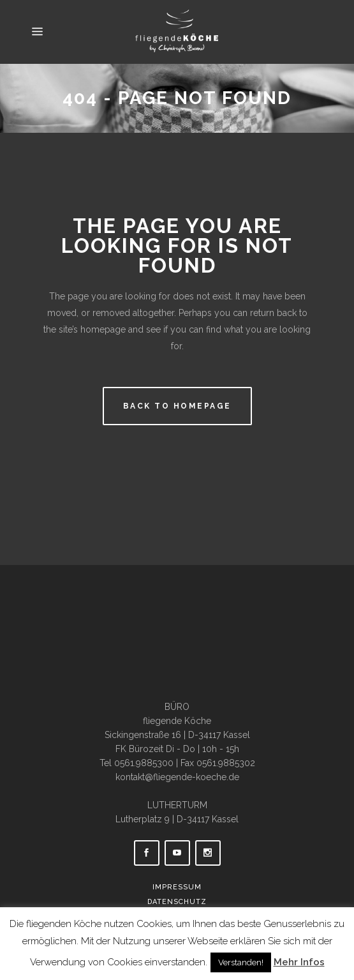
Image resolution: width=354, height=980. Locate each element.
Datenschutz (177, 902)
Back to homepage (177, 406)
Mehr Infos (299, 962)
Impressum (177, 887)
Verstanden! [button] (241, 962)
